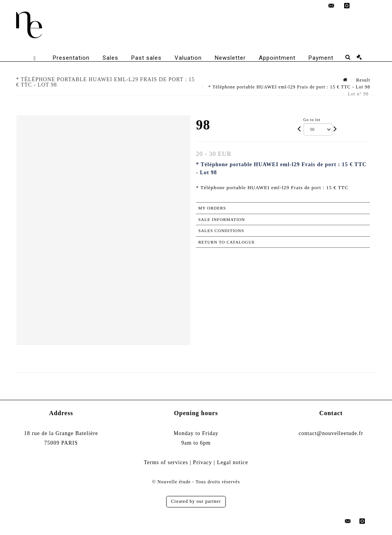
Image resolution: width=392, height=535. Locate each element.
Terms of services (166, 462)
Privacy (203, 462)
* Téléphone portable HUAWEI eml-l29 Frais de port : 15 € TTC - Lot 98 (288, 87)
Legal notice (233, 462)
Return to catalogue (227, 242)
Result (363, 80)
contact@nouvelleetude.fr (331, 433)
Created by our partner (196, 501)
